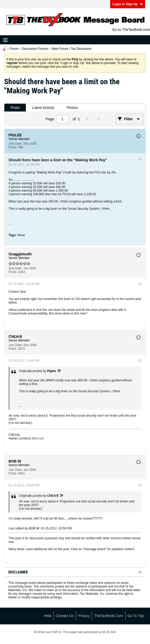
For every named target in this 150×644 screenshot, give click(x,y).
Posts (15, 108)
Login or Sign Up (128, 4)
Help (47, 616)
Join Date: (16, 144)
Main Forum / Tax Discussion (72, 49)
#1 (140, 159)
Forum (14, 49)
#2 (140, 284)
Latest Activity (43, 108)
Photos (72, 108)
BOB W (34, 528)
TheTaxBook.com (108, 616)
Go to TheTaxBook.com (131, 30)
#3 (140, 361)
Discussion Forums (35, 49)
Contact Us (65, 616)
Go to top (136, 616)
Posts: (13, 147)
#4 (140, 485)
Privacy (84, 616)
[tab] (15, 108)
